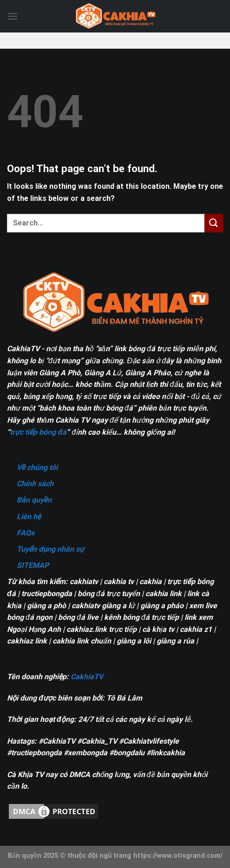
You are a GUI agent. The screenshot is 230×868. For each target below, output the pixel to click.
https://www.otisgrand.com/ (178, 856)
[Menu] (13, 16)
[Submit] (214, 223)
